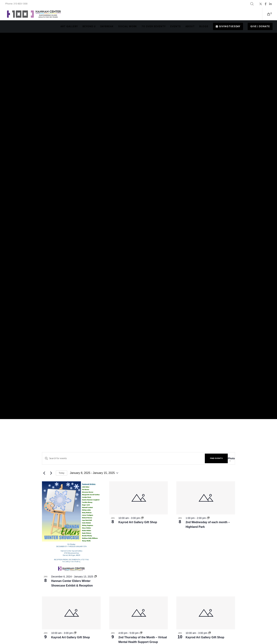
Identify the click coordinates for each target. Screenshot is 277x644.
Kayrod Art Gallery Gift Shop (138, 522)
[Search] (252, 4)
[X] (261, 4)
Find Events (216, 458)
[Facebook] (266, 4)
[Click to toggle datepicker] (94, 473)
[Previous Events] (44, 473)
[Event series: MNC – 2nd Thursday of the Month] (141, 633)
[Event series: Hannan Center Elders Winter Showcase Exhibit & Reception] (95, 577)
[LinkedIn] (270, 4)
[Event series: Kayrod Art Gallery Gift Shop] (142, 518)
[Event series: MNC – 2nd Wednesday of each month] (208, 518)
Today (62, 473)
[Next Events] (51, 473)
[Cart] (266, 14)
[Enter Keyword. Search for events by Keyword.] (123, 458)
